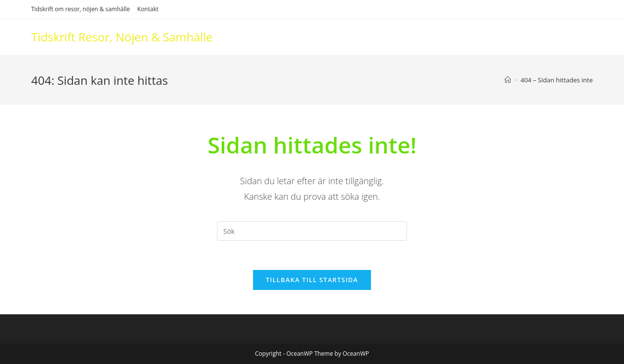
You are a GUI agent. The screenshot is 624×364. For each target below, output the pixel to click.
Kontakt (148, 9)
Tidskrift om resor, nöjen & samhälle (81, 9)
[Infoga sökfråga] (312, 231)
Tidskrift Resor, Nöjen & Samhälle (122, 37)
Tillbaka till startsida (312, 280)
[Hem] (508, 80)
